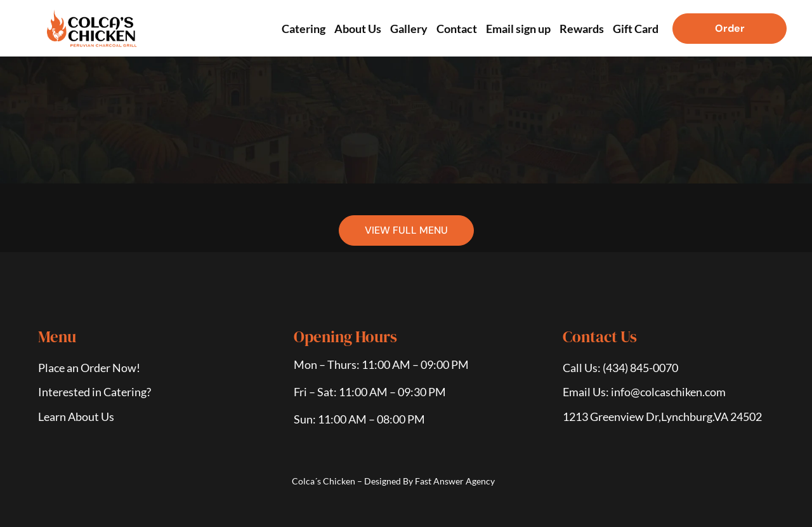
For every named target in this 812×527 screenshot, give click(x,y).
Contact (457, 29)
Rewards (582, 29)
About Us (358, 29)
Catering (304, 29)
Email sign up (518, 29)
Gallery (409, 29)
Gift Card (636, 29)
